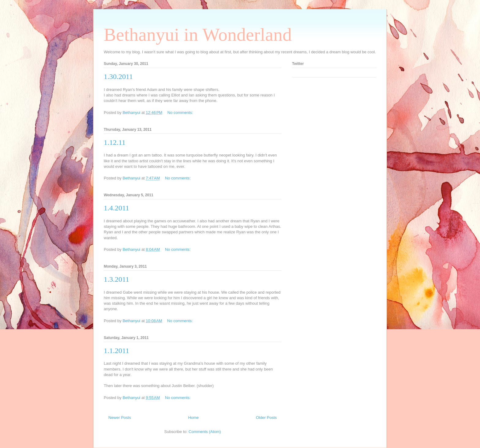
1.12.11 (115, 142)
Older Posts (266, 418)
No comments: (181, 113)
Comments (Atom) (205, 432)
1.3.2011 (116, 279)
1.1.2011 (116, 351)
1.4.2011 (116, 208)
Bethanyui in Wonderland (198, 35)
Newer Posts (120, 418)
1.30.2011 (118, 77)
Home (194, 418)
